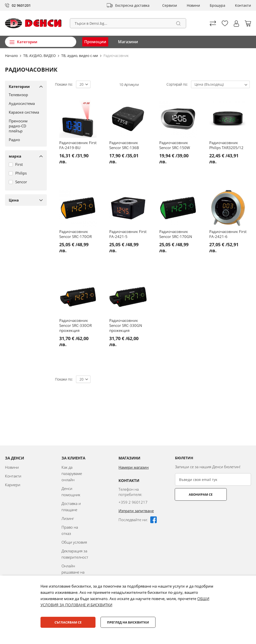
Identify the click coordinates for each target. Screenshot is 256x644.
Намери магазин (134, 467)
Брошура (217, 5)
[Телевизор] (24, 95)
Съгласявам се (68, 622)
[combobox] (128, 23)
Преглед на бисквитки (128, 622)
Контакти (243, 5)
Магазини (128, 42)
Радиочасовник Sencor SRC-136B (124, 145)
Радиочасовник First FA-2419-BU (78, 145)
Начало (12, 56)
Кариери (13, 485)
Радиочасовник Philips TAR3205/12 (226, 145)
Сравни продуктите (213, 23)
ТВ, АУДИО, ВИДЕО (40, 56)
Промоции (95, 42)
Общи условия (74, 542)
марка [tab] (15, 156)
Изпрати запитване (136, 511)
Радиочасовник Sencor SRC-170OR (75, 234)
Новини (193, 5)
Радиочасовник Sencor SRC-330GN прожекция (126, 325)
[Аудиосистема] (24, 103)
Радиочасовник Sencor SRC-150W (175, 145)
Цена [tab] (14, 200)
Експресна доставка (132, 5)
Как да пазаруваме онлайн (72, 473)
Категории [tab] (19, 86)
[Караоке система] (24, 112)
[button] (236, 24)
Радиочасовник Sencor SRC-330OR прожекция (75, 325)
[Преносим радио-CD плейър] (24, 126)
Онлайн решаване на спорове (73, 572)
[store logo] (33, 23)
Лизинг (68, 518)
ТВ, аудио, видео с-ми (80, 56)
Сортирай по (177, 84)
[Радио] (24, 140)
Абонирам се (195, 494)
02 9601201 (21, 5)
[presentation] (213, 513)
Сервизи (170, 5)
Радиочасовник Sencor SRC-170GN (176, 234)
